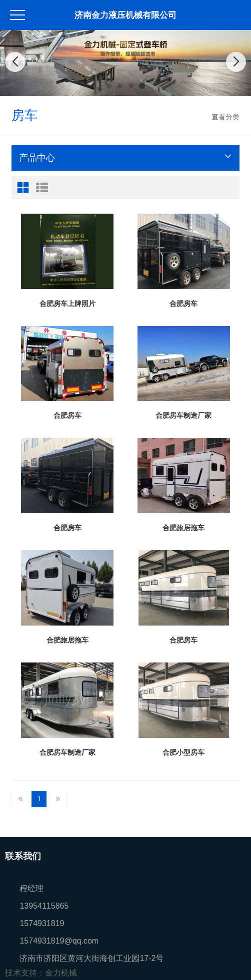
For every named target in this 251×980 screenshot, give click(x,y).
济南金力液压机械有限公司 (125, 15)
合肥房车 (183, 304)
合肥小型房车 (183, 752)
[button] (109, 86)
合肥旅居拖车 (183, 528)
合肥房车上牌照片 (67, 304)
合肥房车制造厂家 (183, 415)
